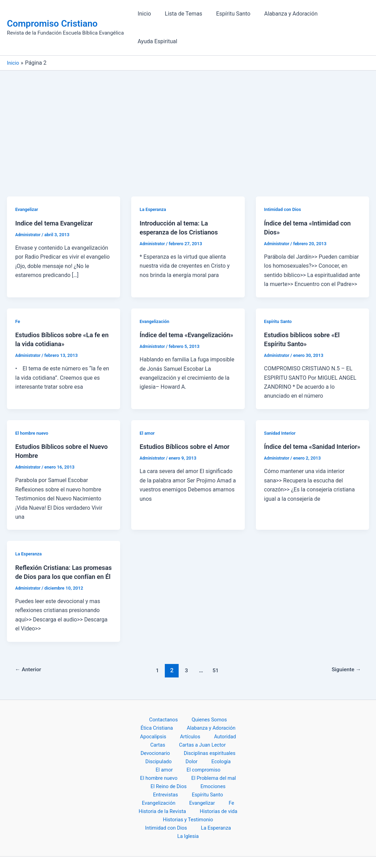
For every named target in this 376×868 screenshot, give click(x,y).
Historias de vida (158, 795)
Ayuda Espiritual (344, 15)
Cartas (234, 722)
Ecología (164, 749)
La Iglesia (189, 813)
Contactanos (165, 703)
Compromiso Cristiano (52, 11)
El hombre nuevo (33, 407)
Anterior (30, 653)
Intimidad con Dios (284, 184)
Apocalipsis (148, 722)
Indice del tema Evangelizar (58, 197)
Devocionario (217, 731)
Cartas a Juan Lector (169, 731)
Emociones (194, 767)
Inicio (148, 15)
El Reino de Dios (155, 767)
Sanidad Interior (281, 407)
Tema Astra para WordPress (276, 851)
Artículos (179, 722)
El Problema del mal (211, 758)
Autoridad (208, 722)
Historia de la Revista (211, 786)
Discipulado (219, 740)
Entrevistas (227, 767)
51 (217, 653)
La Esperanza (154, 184)
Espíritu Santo (231, 15)
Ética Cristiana (159, 712)
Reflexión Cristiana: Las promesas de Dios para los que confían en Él (63, 551)
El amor (148, 407)
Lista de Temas (184, 15)
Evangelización (156, 295)
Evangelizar (28, 184)
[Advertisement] (188, 97)
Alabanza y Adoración (286, 15)
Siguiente (344, 653)
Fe (18, 295)
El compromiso (223, 749)
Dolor (141, 749)
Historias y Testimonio (211, 795)
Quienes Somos (205, 703)
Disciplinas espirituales (171, 740)
